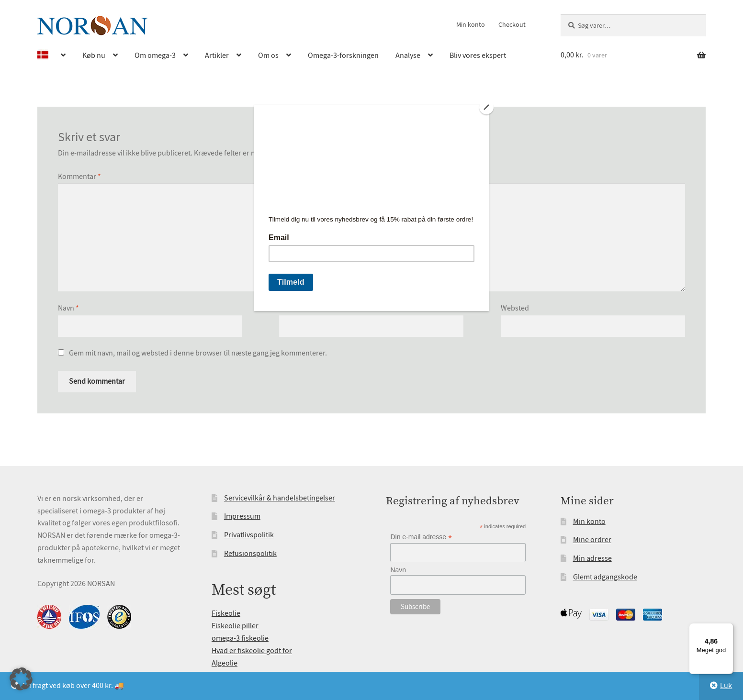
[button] (21, 679)
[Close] (486, 107)
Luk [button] (726, 686)
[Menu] (728, 629)
